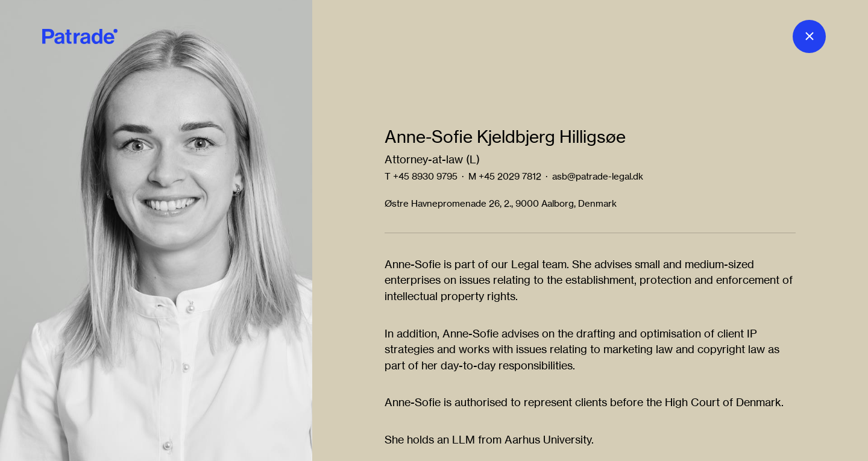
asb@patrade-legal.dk (598, 176)
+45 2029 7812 (510, 176)
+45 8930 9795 (425, 176)
